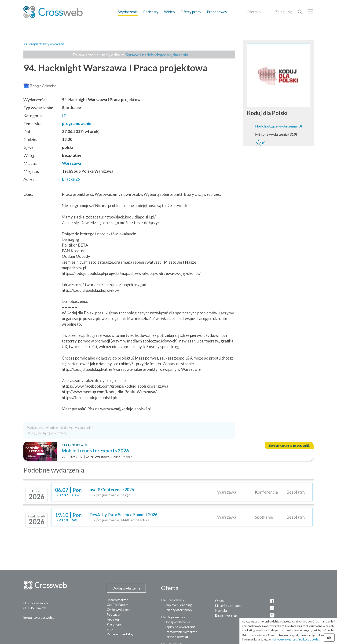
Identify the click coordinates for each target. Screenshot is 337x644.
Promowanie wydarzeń (181, 632)
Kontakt (221, 610)
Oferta (255, 12)
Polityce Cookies (310, 639)
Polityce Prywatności (285, 639)
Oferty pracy (191, 12)
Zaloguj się (284, 12)
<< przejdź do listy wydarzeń (44, 44)
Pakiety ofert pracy (178, 610)
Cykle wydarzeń (118, 609)
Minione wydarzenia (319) (276, 134)
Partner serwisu (176, 637)
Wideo (169, 12)
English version (226, 615)
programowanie (77, 123)
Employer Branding (178, 605)
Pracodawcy (217, 12)
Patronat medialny (120, 634)
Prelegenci (115, 624)
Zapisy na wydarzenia (180, 627)
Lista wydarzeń (118, 600)
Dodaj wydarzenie (177, 622)
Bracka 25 (71, 179)
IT (64, 115)
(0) (261, 143)
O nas (219, 601)
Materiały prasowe (229, 606)
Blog (110, 629)
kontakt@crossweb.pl (39, 617)
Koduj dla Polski (267, 113)
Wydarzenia (128, 12)
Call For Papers (118, 605)
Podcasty (151, 12)
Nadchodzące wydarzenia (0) (278, 126)
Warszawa (71, 163)
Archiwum (114, 619)
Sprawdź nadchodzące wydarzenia (157, 55)
